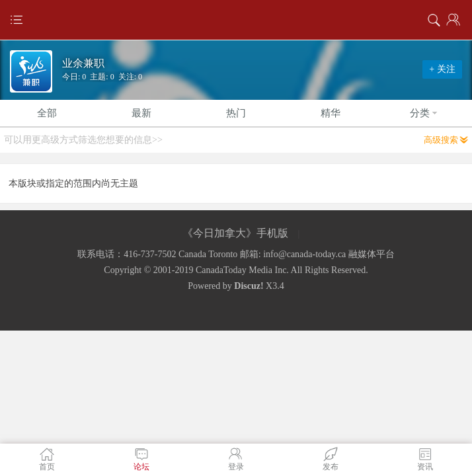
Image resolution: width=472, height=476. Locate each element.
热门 (236, 113)
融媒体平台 (372, 254)
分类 (425, 113)
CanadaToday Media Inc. (242, 270)
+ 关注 (442, 69)
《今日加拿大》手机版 (235, 233)
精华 (331, 113)
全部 (47, 113)
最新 (141, 113)
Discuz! (249, 286)
